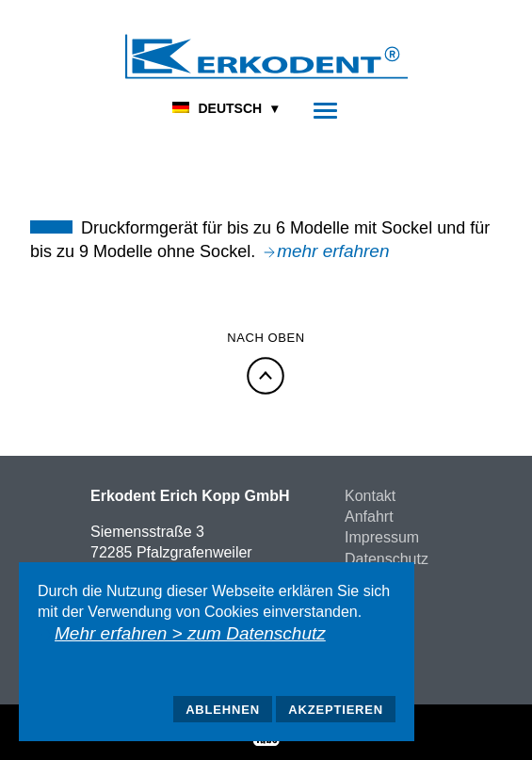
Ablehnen (223, 710)
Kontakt (370, 496)
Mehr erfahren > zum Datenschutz (190, 633)
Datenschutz (387, 559)
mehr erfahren (333, 251)
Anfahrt (369, 517)
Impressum (382, 537)
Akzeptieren (336, 710)
